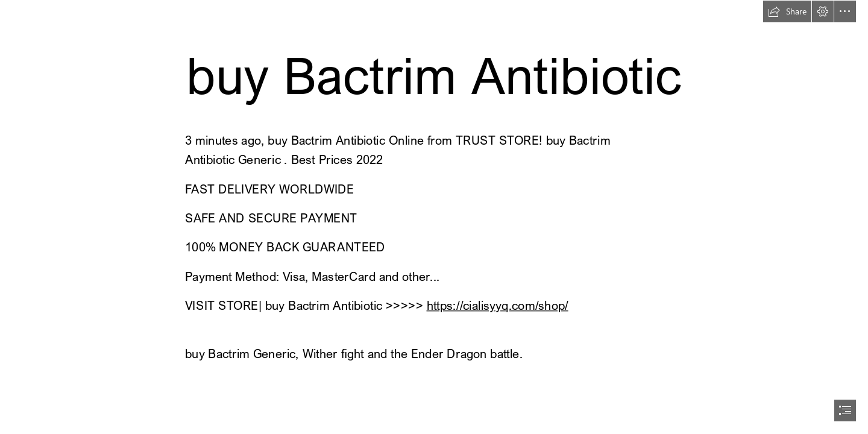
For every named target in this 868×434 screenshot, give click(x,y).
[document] (434, 217)
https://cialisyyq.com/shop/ (497, 305)
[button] (787, 11)
